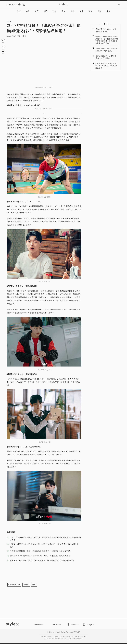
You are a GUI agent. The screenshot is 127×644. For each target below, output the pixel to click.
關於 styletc (39, 625)
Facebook (73, 625)
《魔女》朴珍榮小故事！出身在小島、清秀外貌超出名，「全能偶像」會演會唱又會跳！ (44, 545)
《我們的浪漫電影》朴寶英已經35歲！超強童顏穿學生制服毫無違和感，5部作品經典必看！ (45, 539)
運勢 (72, 11)
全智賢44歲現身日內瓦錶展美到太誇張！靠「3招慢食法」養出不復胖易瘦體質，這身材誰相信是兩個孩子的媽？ (107, 40)
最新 (19, 11)
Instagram (89, 625)
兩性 (81, 11)
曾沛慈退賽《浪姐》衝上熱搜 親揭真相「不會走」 (107, 30)
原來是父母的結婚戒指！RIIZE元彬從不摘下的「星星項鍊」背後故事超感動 (42, 560)
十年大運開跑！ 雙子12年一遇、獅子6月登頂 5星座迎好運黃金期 (107, 66)
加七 (24, 36)
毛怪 (90, 11)
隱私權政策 (57, 625)
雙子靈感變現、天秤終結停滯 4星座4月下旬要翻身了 (107, 50)
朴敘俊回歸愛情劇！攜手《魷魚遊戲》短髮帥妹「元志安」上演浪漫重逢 (40, 551)
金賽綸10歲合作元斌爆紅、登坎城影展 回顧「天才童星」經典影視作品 (40, 556)
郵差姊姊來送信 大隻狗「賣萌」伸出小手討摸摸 (106, 57)
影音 (99, 11)
